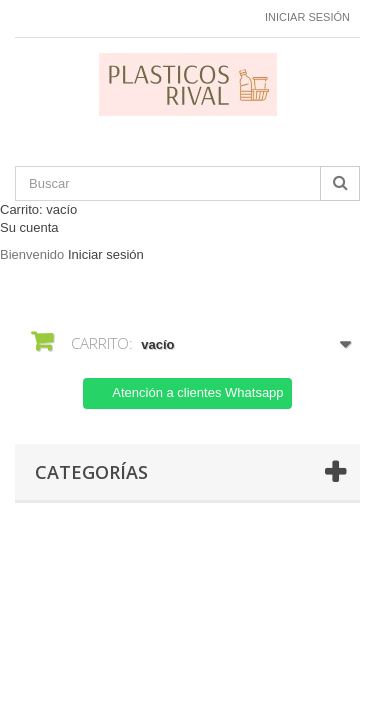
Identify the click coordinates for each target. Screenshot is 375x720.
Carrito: (38, 209)
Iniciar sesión (307, 17)
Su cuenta (29, 227)
